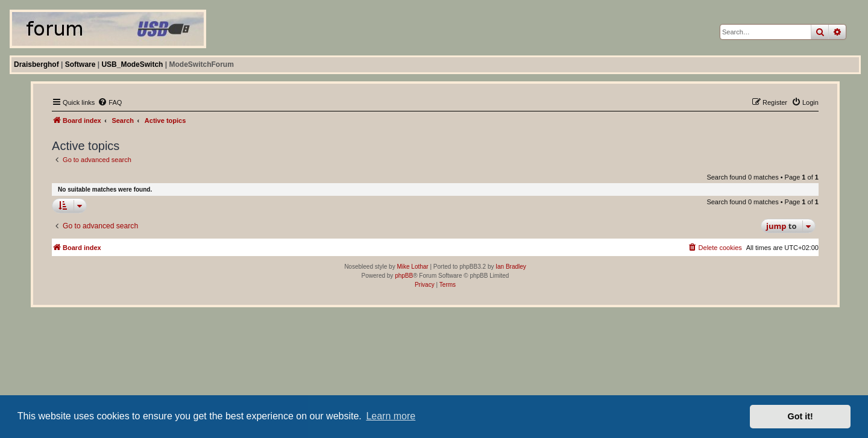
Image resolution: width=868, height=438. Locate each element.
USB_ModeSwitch (132, 64)
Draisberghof (36, 64)
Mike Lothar (412, 267)
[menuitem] (110, 102)
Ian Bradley (511, 267)
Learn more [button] (391, 416)
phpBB (404, 276)
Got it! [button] (800, 416)
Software (80, 64)
